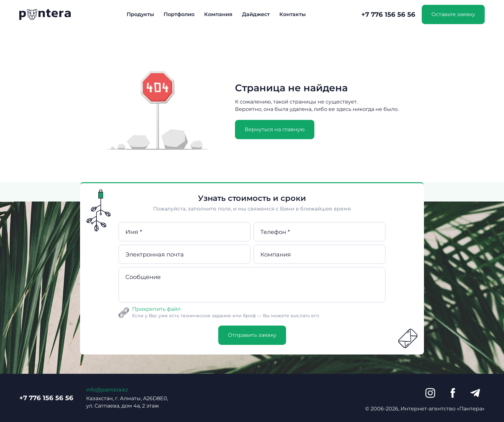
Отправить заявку (252, 335)
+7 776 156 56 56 (388, 14)
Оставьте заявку (453, 14)
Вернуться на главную (275, 129)
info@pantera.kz (107, 390)
